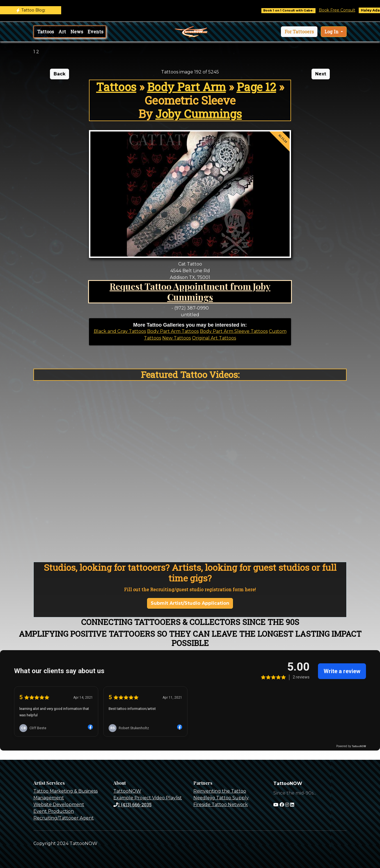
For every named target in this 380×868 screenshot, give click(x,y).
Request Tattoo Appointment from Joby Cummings (190, 291)
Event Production (54, 811)
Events (95, 32)
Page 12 (256, 87)
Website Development (59, 804)
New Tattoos (177, 338)
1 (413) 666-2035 (132, 804)
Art (62, 32)
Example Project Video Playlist (148, 798)
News (77, 32)
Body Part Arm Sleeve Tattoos (234, 331)
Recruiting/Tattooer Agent (64, 818)
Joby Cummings (199, 114)
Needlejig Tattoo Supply (221, 798)
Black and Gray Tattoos (120, 331)
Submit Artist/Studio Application (190, 603)
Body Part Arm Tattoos (173, 331)
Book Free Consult (343, 10)
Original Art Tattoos (214, 338)
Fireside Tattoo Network (221, 804)
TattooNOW (127, 791)
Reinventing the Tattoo (220, 791)
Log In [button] (332, 32)
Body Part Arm (186, 87)
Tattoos (46, 32)
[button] (299, 32)
